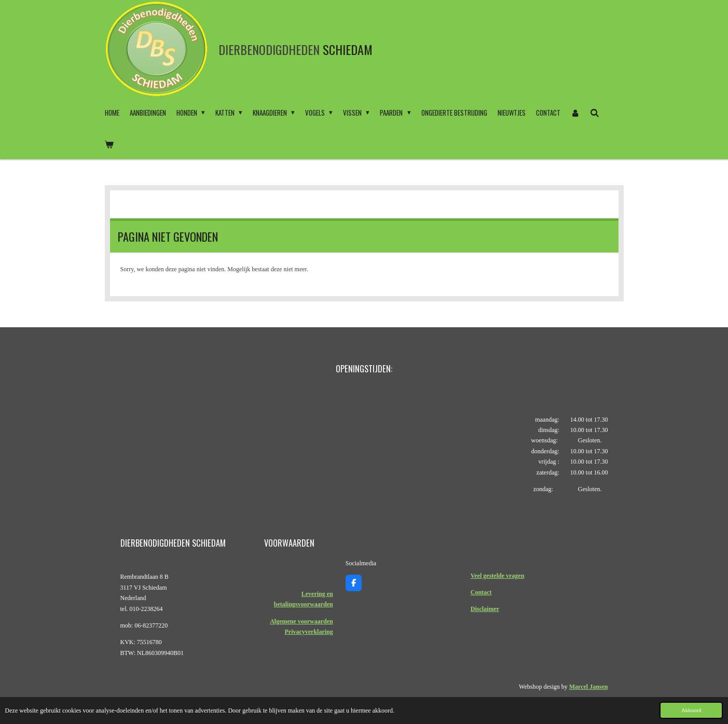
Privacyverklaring (308, 632)
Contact (481, 592)
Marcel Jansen (589, 687)
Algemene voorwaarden (301, 621)
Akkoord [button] (691, 710)
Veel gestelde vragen (498, 576)
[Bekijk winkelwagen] (109, 144)
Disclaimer (485, 609)
